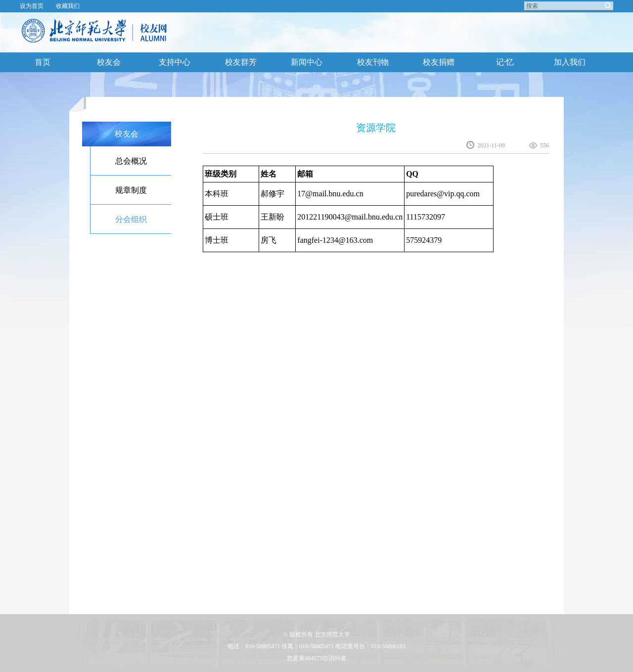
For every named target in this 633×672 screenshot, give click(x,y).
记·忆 (505, 62)
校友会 (109, 62)
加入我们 (570, 62)
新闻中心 (307, 62)
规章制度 (131, 190)
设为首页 (32, 6)
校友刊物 (373, 62)
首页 (43, 62)
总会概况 (131, 161)
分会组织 (131, 219)
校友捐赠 (439, 62)
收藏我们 (68, 6)
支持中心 (175, 62)
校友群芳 (241, 62)
